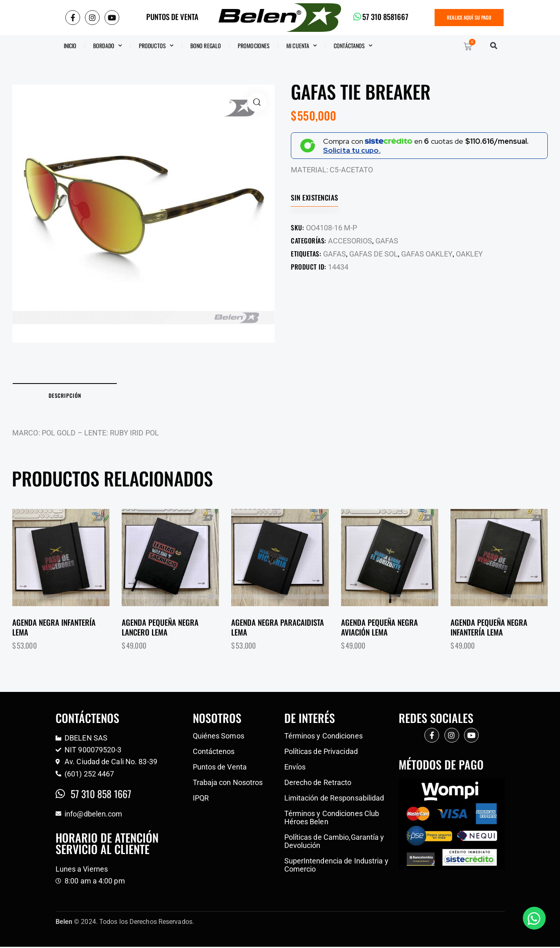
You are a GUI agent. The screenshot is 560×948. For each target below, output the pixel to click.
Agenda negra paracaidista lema (278, 628)
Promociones (254, 46)
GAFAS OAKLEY (427, 254)
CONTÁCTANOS (353, 46)
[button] (494, 46)
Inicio (70, 46)
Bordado (108, 46)
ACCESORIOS (350, 241)
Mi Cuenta (302, 46)
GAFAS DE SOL (374, 254)
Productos (156, 46)
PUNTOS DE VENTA (173, 17)
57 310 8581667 (386, 17)
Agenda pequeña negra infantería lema (489, 628)
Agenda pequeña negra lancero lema (160, 628)
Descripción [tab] (69, 396)
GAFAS (387, 241)
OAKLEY (469, 254)
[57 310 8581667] (357, 17)
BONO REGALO (206, 46)
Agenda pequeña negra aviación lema (379, 628)
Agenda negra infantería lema (54, 628)
